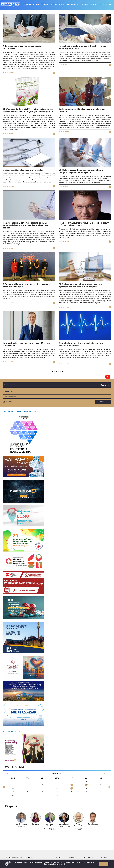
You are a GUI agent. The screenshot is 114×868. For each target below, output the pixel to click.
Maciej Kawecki (93, 824)
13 (13, 788)
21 (28, 792)
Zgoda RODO (10, 402)
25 (86, 792)
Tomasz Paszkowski (78, 825)
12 (101, 785)
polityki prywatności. (58, 864)
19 (101, 788)
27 (13, 795)
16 (57, 788)
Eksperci (11, 806)
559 (61, 372)
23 (57, 792)
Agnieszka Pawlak (50, 825)
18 (86, 788)
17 (72, 788)
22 (42, 792)
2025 (7, 774)
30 (57, 795)
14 (28, 788)
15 (42, 788)
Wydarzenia (15, 767)
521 (59, 372)
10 (72, 785)
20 (13, 792)
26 (101, 792)
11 (86, 785)
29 (42, 795)
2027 (105, 774)
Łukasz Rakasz (64, 824)
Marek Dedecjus (21, 824)
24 (72, 792)
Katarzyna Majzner (36, 825)
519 (55, 372)
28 (28, 795)
